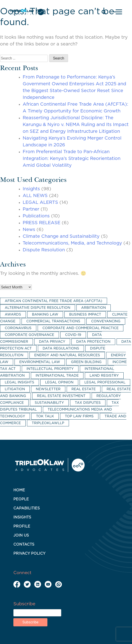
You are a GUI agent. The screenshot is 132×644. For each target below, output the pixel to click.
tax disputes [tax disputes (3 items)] (88, 403)
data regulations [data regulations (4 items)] (61, 348)
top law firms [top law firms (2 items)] (79, 416)
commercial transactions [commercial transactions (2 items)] (53, 321)
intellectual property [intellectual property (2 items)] (50, 369)
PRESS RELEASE (42, 223)
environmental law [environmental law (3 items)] (40, 362)
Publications (36, 216)
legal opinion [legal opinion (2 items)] (59, 382)
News (29, 230)
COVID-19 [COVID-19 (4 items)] (73, 335)
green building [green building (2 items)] (86, 362)
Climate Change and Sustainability (61, 236)
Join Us (21, 535)
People (21, 499)
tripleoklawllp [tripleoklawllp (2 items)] (48, 423)
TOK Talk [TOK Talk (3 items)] (45, 416)
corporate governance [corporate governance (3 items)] (29, 335)
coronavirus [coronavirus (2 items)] (18, 328)
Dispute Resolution (44, 250)
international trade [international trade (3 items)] (57, 376)
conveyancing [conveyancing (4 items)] (106, 321)
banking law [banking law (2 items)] (45, 315)
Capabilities (27, 508)
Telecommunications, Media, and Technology (72, 243)
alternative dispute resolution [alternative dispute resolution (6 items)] (38, 308)
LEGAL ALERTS (40, 202)
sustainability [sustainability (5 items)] (49, 403)
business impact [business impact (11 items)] (85, 315)
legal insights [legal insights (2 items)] (20, 382)
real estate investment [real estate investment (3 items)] (61, 396)
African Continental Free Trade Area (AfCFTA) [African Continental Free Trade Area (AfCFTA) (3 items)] (54, 301)
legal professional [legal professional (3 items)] (105, 382)
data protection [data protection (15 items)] (93, 342)
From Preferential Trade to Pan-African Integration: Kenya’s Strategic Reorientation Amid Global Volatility (72, 159)
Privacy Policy (29, 554)
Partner (31, 209)
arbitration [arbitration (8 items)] (94, 308)
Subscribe (24, 604)
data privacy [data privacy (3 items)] (52, 342)
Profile (22, 526)
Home (19, 490)
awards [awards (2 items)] (13, 315)
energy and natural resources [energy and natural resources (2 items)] (67, 355)
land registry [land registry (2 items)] (104, 376)
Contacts (24, 544)
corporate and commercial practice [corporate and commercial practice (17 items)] (81, 328)
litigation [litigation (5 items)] (15, 389)
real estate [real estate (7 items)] (84, 389)
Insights (31, 189)
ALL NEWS (35, 196)
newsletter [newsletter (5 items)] (48, 389)
